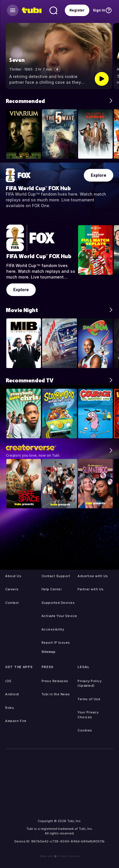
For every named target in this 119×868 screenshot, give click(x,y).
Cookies (85, 730)
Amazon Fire (16, 721)
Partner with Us (91, 589)
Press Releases (55, 681)
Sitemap (49, 652)
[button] (112, 56)
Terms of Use (89, 699)
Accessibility (53, 629)
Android (12, 694)
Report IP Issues (56, 643)
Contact (12, 603)
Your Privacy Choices (88, 715)
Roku (10, 708)
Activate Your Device (59, 616)
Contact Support (56, 576)
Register (77, 10)
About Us (13, 576)
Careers (12, 589)
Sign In (99, 10)
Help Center (52, 589)
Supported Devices (58, 603)
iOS (8, 681)
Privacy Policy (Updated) (89, 683)
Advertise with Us (93, 576)
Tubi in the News (56, 694)
